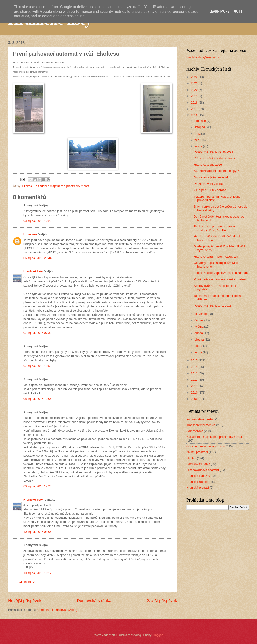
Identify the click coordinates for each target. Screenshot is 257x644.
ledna (199, 352)
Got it (239, 11)
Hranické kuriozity (198, 476)
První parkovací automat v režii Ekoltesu (220, 279)
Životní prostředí (197, 452)
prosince (201, 121)
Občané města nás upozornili (206, 446)
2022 (195, 77)
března (199, 339)
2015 (195, 360)
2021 (195, 83)
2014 (195, 367)
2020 (195, 90)
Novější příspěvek (25, 601)
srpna (199, 146)
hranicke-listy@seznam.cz (204, 57)
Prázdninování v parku (209, 184)
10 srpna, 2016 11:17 (38, 573)
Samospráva (195, 431)
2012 (195, 380)
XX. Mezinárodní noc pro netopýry (216, 171)
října (198, 134)
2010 (195, 393)
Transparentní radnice (201, 425)
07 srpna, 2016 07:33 (38, 333)
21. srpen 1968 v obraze (210, 190)
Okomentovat (28, 582)
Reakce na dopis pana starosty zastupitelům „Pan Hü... (214, 228)
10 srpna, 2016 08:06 (38, 532)
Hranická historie (197, 482)
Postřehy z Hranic (198, 464)
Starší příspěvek (162, 601)
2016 (195, 115)
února (199, 346)
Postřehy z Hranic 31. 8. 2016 (213, 152)
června (199, 320)
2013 (195, 373)
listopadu (201, 127)
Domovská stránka (94, 601)
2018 (195, 103)
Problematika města (200, 419)
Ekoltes (27, 186)
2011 (195, 386)
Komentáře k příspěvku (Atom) (57, 610)
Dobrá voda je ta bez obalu (212, 177)
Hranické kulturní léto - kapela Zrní (217, 257)
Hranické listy (33, 271)
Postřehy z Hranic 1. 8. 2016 (213, 306)
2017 (195, 109)
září (197, 140)
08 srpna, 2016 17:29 (38, 486)
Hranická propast (198, 488)
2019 (195, 96)
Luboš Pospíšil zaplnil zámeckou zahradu (221, 273)
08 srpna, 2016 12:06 (38, 399)
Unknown (30, 234)
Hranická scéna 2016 (208, 165)
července (201, 314)
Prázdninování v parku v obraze (215, 158)
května (199, 327)
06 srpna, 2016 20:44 (38, 258)
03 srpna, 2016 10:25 (38, 221)
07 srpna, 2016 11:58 (38, 366)
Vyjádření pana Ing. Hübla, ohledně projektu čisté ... (217, 198)
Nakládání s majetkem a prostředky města (61, 186)
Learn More (219, 11)
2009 (195, 399)
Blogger (157, 635)
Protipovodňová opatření (203, 470)
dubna (199, 333)
